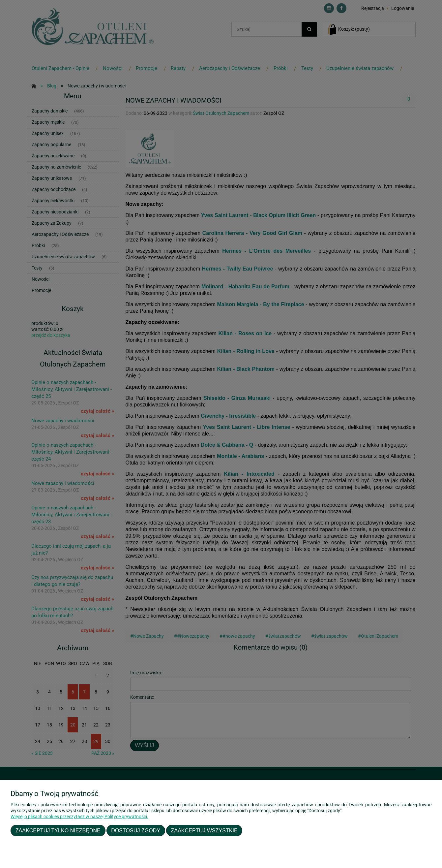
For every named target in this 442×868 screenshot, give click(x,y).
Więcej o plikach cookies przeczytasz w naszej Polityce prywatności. (79, 817)
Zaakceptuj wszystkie (204, 830)
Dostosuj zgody (136, 830)
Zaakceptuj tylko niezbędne (58, 830)
